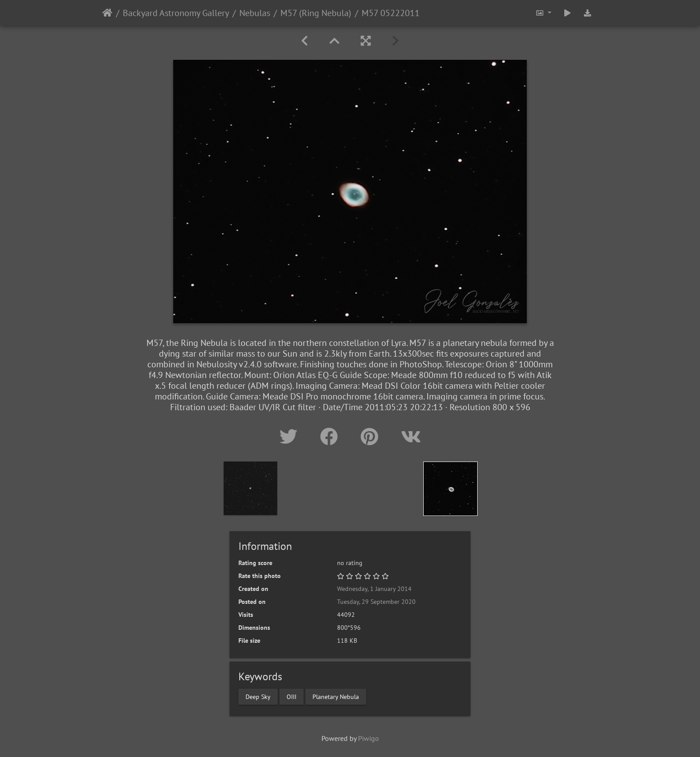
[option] (250, 488)
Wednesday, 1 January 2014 (374, 589)
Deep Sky (258, 696)
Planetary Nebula (336, 696)
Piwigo (369, 738)
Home (107, 13)
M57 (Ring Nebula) (316, 13)
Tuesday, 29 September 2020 (376, 602)
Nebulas (255, 13)
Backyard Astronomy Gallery (176, 13)
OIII (292, 696)
